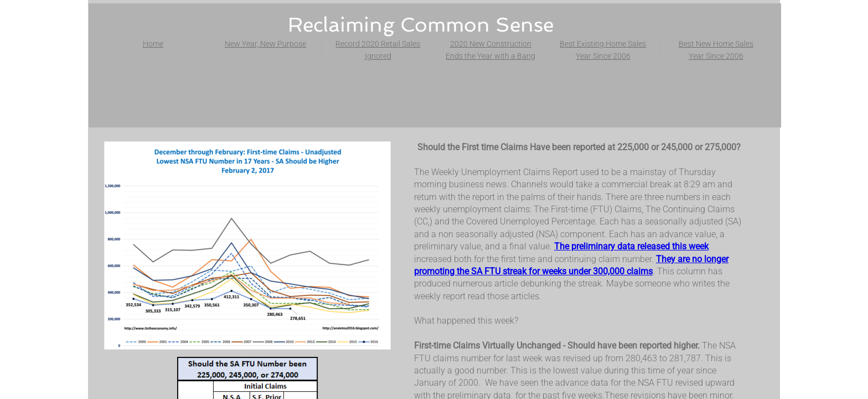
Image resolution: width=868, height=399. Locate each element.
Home (153, 44)
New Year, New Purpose (265, 44)
